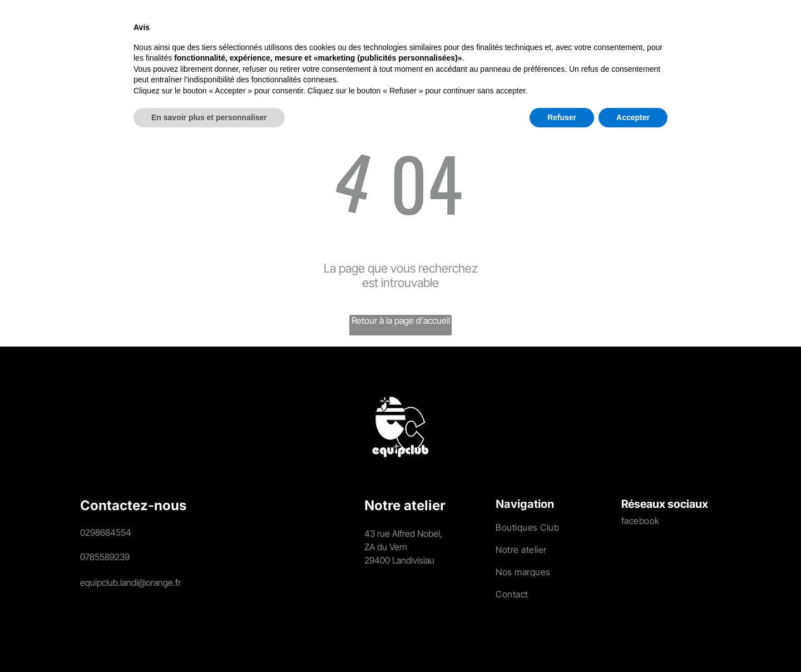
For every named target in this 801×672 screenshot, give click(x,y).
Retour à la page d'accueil (401, 320)
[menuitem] (152, 31)
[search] (692, 32)
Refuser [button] (562, 641)
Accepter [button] (633, 641)
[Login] (717, 31)
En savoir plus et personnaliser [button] (209, 641)
